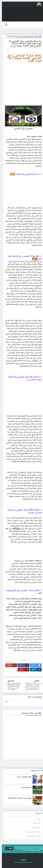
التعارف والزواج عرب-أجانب (22, 777)
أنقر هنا (11, 174)
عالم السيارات (34, 828)
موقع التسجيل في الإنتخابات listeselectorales (18, 798)
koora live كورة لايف (24, 788)
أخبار (4, 50)
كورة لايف (14, 529)
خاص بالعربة (35, 823)
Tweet (35, 665)
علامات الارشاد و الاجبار (31, 832)
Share (23, 665)
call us (7, 848)
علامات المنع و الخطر (32, 836)
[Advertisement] (21, 84)
